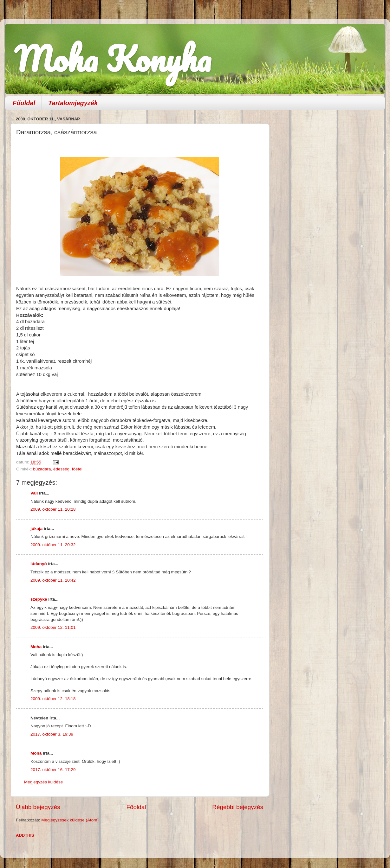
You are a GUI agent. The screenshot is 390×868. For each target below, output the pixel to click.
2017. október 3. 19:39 (52, 734)
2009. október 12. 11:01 (53, 627)
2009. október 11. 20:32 (53, 545)
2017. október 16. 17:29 (53, 770)
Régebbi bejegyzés (238, 807)
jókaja (36, 529)
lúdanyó (39, 564)
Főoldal (24, 103)
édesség (61, 469)
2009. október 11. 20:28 (53, 509)
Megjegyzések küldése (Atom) (70, 820)
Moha (36, 647)
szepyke (39, 599)
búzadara (42, 469)
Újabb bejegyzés (38, 807)
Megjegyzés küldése (43, 782)
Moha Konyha (113, 58)
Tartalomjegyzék (73, 103)
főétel (77, 469)
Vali (34, 493)
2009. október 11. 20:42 (53, 580)
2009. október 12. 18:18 (53, 699)
